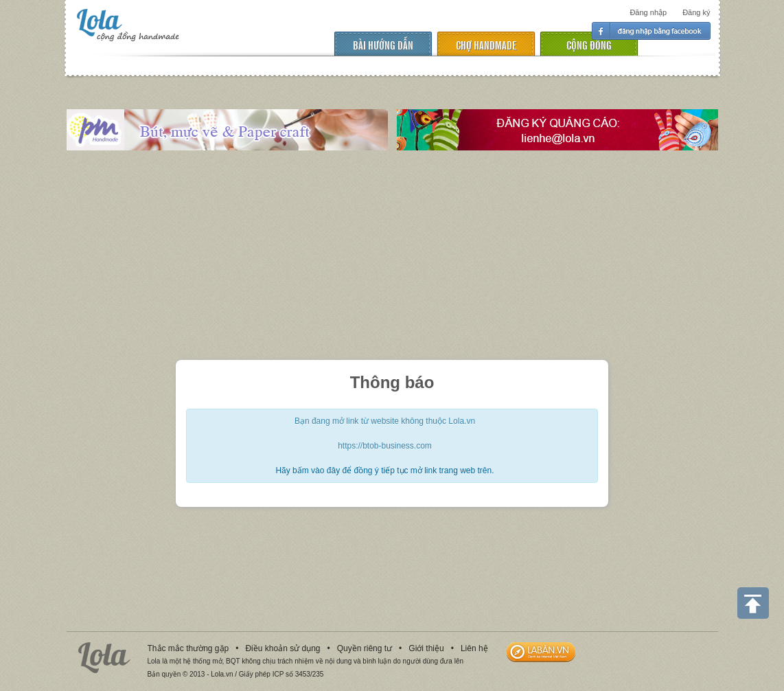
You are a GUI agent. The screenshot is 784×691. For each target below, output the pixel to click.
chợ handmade (486, 44)
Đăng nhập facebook (651, 31)
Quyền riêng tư (365, 648)
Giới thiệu (426, 648)
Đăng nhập (648, 12)
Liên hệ (474, 648)
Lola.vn (104, 658)
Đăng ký (696, 12)
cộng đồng (589, 44)
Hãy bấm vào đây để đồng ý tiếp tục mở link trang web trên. (384, 471)
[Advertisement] (392, 257)
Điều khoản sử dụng (283, 648)
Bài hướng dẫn (383, 44)
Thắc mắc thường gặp (188, 648)
